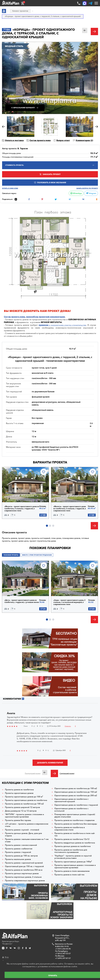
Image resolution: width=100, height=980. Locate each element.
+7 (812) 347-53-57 (63, 953)
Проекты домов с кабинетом (19, 849)
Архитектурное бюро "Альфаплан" (15, 939)
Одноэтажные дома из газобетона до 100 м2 (76, 788)
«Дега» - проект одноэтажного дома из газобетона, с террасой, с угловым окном (22, 601)
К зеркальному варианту (23, 108)
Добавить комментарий (50, 763)
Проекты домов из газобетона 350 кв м (24, 870)
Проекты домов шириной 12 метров (22, 807)
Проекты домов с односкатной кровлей (24, 863)
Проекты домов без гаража (18, 820)
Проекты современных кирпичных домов (25, 881)
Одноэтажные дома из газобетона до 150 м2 (76, 792)
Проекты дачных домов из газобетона (72, 846)
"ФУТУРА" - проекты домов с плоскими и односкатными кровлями (24, 816)
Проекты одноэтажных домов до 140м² (73, 862)
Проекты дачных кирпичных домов (22, 873)
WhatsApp (76, 193)
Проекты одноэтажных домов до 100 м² (24, 797)
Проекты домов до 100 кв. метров (21, 856)
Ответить (68, 726)
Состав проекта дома (40, 140)
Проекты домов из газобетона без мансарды (76, 824)
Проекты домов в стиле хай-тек (69, 875)
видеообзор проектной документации (45, 317)
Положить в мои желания (52, 183)
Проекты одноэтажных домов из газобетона (26, 800)
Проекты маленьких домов (18, 859)
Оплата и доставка (14, 140)
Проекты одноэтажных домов (19, 793)
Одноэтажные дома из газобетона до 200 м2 (76, 795)
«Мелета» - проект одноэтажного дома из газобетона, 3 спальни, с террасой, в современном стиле (22, 509)
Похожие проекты (11, 555)
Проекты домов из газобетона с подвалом (74, 820)
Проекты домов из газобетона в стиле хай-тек (75, 834)
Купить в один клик (10, 188)
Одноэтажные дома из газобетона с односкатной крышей (71, 800)
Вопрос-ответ (63, 140)
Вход (7, 957)
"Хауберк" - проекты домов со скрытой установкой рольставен (73, 857)
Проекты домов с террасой (18, 852)
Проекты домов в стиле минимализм (72, 871)
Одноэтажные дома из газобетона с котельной (71, 810)
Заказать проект (52, 174)
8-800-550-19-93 (62, 946)
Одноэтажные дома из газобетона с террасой (76, 805)
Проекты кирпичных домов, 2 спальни (23, 877)
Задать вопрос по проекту (87, 188)
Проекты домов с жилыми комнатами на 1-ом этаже (27, 840)
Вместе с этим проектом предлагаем (37, 555)
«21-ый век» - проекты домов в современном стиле (27, 825)
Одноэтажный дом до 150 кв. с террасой (24, 866)
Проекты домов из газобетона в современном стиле (70, 829)
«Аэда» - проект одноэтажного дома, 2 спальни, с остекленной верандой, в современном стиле (69, 602)
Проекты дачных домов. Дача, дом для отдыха (23, 834)
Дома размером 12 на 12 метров (21, 811)
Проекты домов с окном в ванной (21, 845)
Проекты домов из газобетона (19, 790)
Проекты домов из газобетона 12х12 (72, 839)
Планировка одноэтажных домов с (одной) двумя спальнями (75, 816)
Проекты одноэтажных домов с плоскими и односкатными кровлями (75, 866)
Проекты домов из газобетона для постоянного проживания (71, 851)
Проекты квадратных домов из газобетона (75, 843)
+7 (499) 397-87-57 (63, 958)
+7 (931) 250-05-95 (63, 949)
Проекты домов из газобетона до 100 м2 (24, 804)
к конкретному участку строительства (62, 325)
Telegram (91, 193)
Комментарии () (84, 140)
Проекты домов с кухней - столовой (22, 830)
